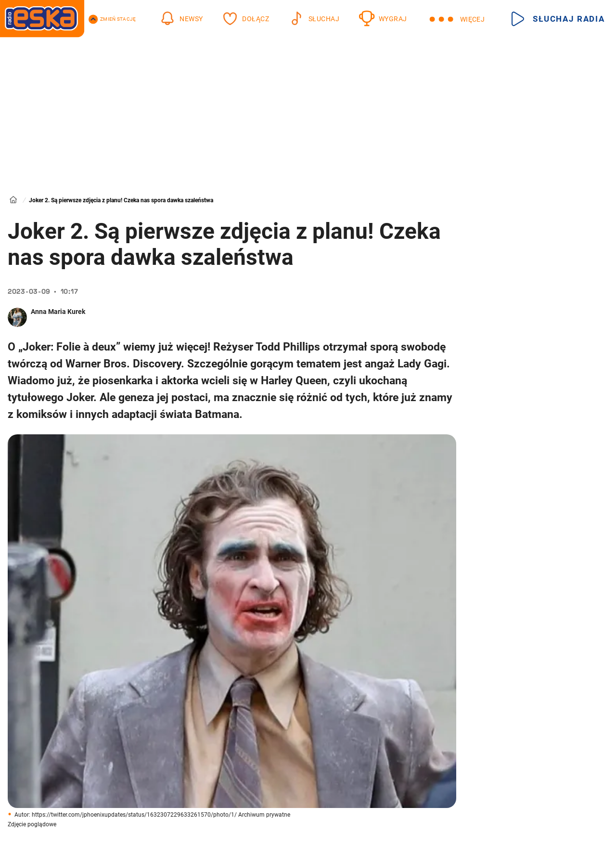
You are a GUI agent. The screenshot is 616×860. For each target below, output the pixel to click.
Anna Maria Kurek (58, 312)
